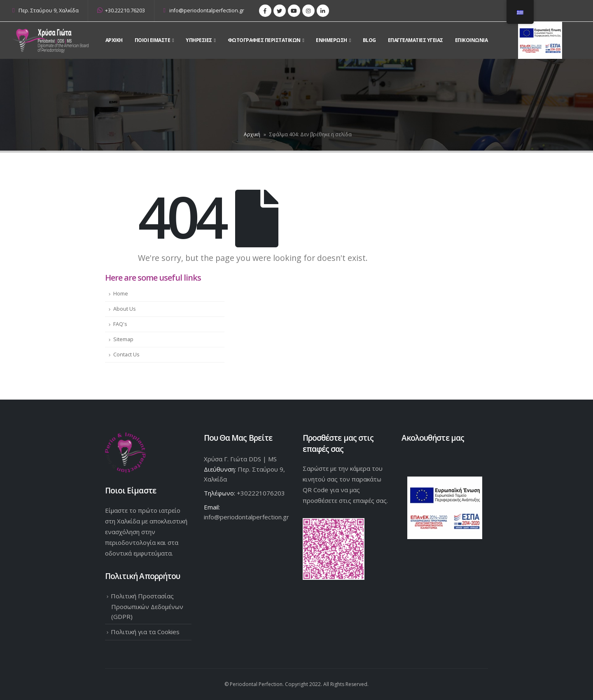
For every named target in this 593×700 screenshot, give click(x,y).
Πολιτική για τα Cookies (145, 632)
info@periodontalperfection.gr (204, 10)
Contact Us (126, 355)
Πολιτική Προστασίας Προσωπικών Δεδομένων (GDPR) (147, 606)
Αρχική (252, 134)
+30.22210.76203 (121, 10)
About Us (125, 309)
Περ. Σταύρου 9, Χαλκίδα (49, 10)
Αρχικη (114, 40)
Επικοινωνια (472, 40)
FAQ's (120, 324)
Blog (369, 40)
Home (121, 294)
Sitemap (123, 339)
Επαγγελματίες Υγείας (416, 40)
